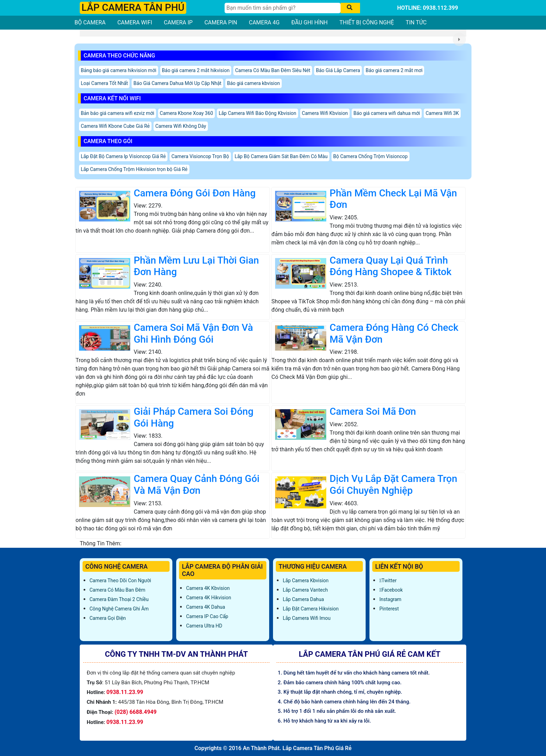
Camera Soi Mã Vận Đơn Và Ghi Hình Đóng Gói (193, 333)
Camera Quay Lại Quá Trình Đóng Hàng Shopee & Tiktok (391, 266)
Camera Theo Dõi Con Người (120, 580)
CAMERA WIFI (135, 22)
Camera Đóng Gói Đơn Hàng (195, 193)
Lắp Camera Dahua (303, 599)
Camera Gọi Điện (108, 618)
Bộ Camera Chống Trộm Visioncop (370, 156)
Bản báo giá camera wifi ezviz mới (118, 113)
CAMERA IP (178, 22)
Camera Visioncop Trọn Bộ (200, 156)
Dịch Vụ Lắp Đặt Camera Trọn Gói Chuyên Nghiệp (393, 485)
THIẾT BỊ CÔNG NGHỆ (367, 22)
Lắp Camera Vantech (305, 590)
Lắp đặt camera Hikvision (311, 609)
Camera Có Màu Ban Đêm (117, 590)
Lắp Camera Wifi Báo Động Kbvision (258, 113)
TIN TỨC (416, 22)
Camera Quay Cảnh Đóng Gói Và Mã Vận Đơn (197, 485)
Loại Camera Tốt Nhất (104, 83)
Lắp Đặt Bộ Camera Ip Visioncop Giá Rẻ (123, 156)
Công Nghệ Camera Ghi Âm (119, 609)
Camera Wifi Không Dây (181, 126)
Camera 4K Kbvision (208, 588)
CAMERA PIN (221, 22)
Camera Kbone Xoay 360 (186, 113)
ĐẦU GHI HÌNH (310, 22)
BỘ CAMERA (90, 22)
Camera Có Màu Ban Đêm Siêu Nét (273, 70)
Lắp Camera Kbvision (306, 580)
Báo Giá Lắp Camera (338, 70)
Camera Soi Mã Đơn (373, 411)
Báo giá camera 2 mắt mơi (394, 70)
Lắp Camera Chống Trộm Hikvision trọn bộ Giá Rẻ (134, 169)
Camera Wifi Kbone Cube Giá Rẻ (115, 126)
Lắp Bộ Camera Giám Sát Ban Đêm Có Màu (281, 156)
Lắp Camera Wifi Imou (307, 618)
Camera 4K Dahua (205, 607)
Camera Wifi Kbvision (325, 113)
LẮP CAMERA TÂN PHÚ (133, 7)
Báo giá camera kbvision (253, 83)
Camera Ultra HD (204, 626)
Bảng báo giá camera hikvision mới (119, 70)
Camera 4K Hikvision (208, 598)
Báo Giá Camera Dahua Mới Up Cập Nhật (177, 83)
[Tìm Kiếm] (283, 8)
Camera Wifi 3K (442, 113)
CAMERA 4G (264, 22)
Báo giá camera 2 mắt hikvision (196, 70)
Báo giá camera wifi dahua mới (387, 113)
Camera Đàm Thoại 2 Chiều (119, 599)
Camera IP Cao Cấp (207, 616)
